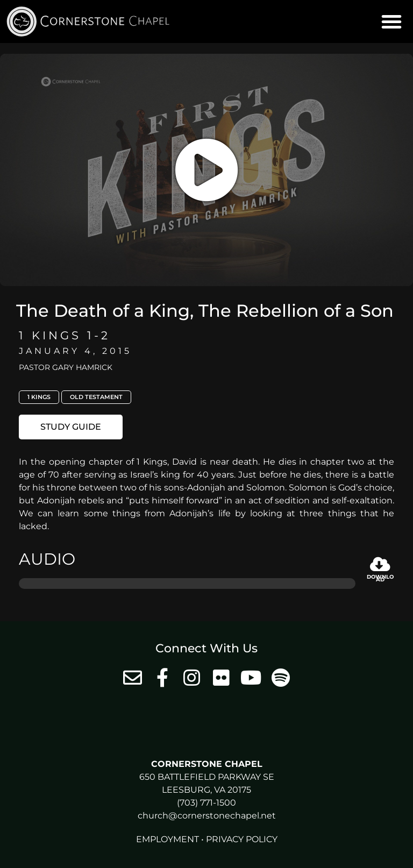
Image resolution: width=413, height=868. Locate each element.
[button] (391, 22)
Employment (168, 839)
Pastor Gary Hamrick (66, 367)
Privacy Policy (242, 839)
